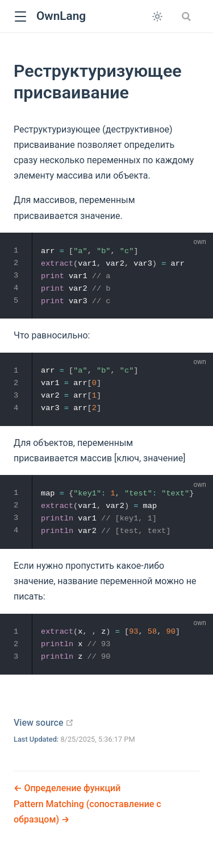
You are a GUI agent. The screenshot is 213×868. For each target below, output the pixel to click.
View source (44, 723)
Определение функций (71, 788)
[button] (20, 17)
